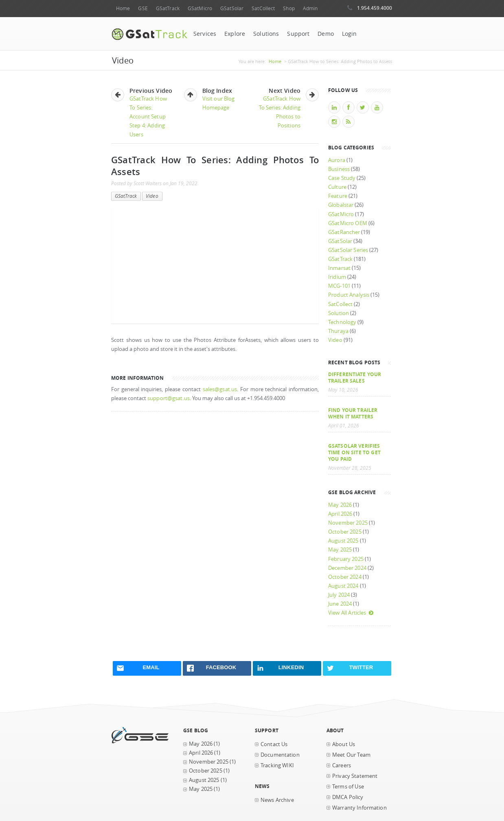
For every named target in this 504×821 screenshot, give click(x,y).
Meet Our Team (351, 755)
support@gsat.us (169, 398)
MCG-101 (339, 286)
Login (350, 34)
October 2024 (345, 577)
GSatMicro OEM (348, 223)
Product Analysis (349, 295)
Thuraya (338, 331)
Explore (235, 34)
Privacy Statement (355, 776)
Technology (342, 322)
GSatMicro (200, 8)
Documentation (280, 755)
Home (123, 8)
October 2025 (345, 532)
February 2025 (346, 559)
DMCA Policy (348, 797)
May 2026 (340, 505)
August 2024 (343, 586)
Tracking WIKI (277, 765)
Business (339, 169)
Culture (337, 187)
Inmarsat (339, 268)
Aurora (337, 160)
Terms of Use (348, 787)
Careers (342, 765)
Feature (338, 196)
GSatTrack (168, 8)
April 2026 (340, 514)
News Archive (277, 800)
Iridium (337, 277)
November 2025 (348, 523)
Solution (339, 313)
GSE (143, 8)
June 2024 (340, 604)
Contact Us (274, 744)
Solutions (266, 34)
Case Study (342, 178)
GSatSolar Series (348, 250)
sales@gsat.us (220, 389)
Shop (289, 8)
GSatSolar (232, 8)
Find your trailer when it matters (353, 413)
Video (152, 196)
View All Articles (351, 613)
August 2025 (343, 541)
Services (205, 34)
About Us (344, 744)
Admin (310, 8)
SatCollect (263, 8)
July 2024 (339, 595)
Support (298, 34)
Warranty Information (359, 808)
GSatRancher (344, 232)
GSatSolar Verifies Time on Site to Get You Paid (354, 452)
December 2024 (347, 568)
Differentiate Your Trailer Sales (355, 377)
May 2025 (340, 550)
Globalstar (341, 205)
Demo (326, 34)
